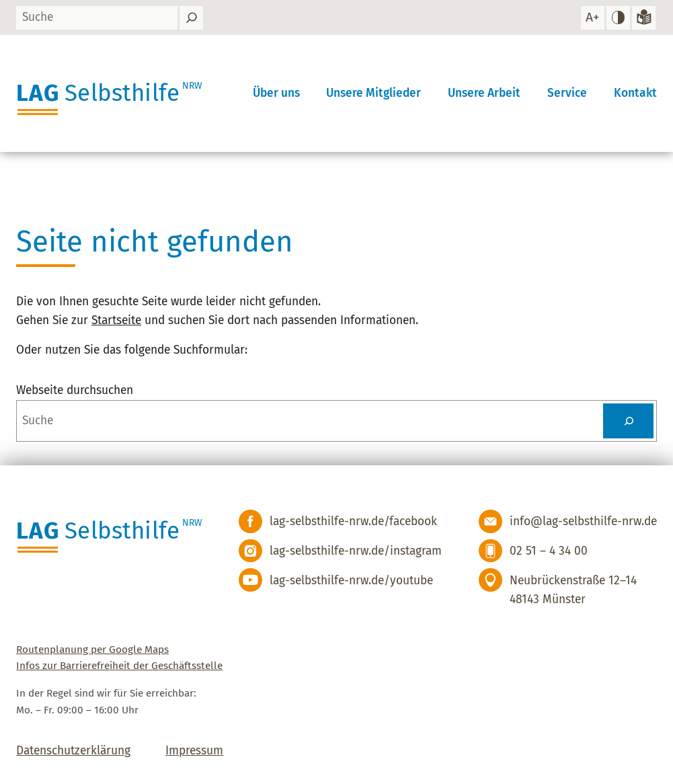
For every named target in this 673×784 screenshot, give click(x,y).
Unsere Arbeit (484, 93)
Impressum (194, 751)
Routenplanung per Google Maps (92, 650)
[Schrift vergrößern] (593, 18)
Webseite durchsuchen (75, 390)
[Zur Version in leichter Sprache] (644, 18)
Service (567, 93)
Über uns (276, 93)
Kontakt (635, 93)
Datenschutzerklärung (73, 751)
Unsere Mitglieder (373, 93)
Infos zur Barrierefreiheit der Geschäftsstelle (119, 666)
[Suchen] (191, 18)
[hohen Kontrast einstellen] (618, 18)
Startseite (116, 320)
